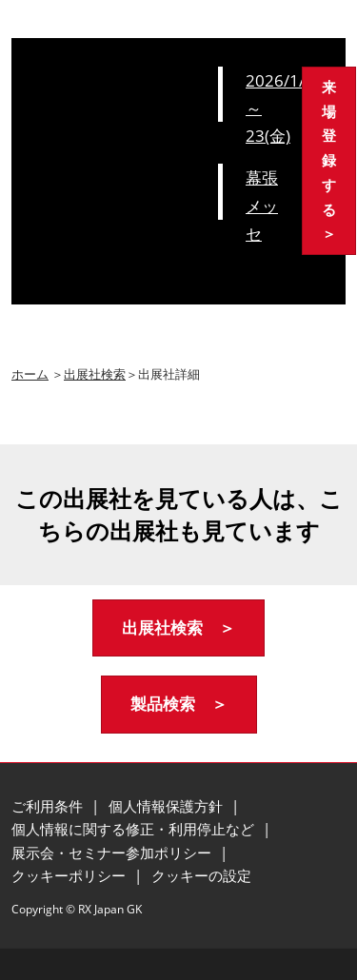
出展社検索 (95, 374)
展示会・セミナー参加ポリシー (113, 853)
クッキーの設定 (201, 875)
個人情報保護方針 (168, 806)
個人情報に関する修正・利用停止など (135, 829)
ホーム (30, 374)
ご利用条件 (49, 806)
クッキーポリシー (70, 875)
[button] (329, 161)
